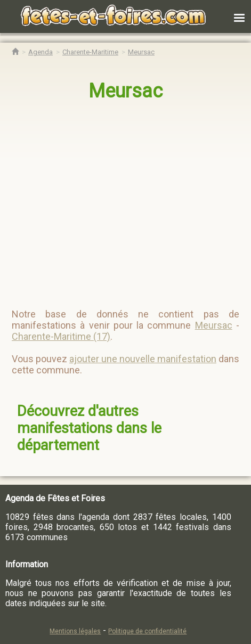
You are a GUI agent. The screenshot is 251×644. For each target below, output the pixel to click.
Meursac (125, 91)
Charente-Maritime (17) (61, 336)
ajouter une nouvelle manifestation (143, 359)
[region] (126, 200)
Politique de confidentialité (147, 631)
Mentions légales (75, 631)
